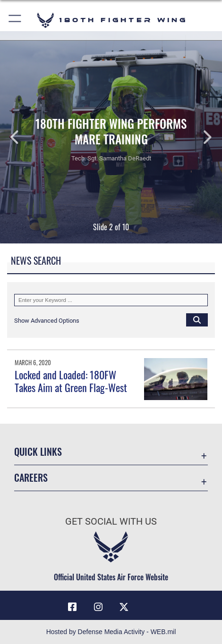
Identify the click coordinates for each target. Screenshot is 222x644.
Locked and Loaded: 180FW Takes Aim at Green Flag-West (71, 381)
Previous (22, 137)
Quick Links (38, 452)
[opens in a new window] (150, 603)
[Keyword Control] (111, 300)
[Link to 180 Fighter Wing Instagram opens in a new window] (98, 607)
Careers (31, 477)
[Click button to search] (197, 319)
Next (200, 137)
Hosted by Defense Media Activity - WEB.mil (111, 632)
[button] (15, 20)
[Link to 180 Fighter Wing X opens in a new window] (124, 607)
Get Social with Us (111, 522)
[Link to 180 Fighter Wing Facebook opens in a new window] (72, 607)
